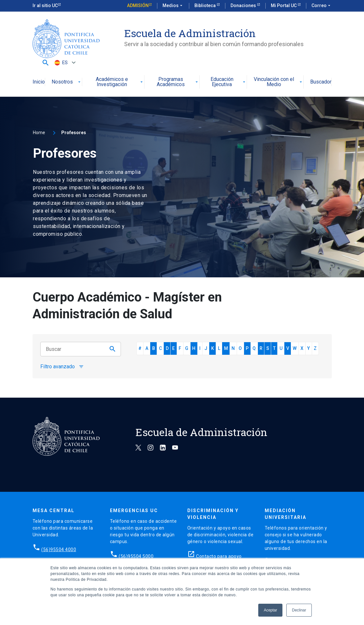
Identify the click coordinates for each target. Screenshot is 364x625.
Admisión (138, 5)
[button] (46, 62)
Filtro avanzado (62, 367)
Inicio (39, 82)
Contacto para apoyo (219, 556)
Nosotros (67, 82)
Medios (173, 6)
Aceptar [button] (270, 610)
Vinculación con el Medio (279, 82)
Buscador (321, 82)
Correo (322, 6)
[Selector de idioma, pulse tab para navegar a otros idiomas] (64, 63)
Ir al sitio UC (45, 5)
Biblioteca (206, 5)
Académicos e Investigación (120, 82)
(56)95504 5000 (136, 556)
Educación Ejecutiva (229, 82)
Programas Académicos (178, 82)
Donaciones (244, 5)
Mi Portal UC (284, 5)
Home (39, 133)
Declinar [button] (299, 610)
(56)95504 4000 (59, 550)
